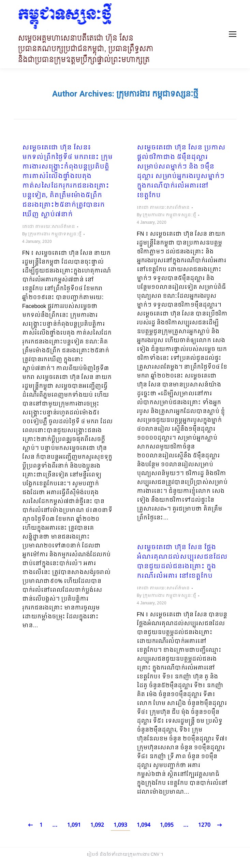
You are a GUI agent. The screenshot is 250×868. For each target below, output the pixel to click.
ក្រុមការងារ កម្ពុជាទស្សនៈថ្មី (157, 94)
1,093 (120, 825)
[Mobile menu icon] (233, 34)
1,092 (97, 825)
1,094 (144, 825)
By (52, 234)
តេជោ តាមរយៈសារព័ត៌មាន (49, 227)
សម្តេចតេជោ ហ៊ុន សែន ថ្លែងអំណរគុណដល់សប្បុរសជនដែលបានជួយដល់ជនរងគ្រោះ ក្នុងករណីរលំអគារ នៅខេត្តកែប (182, 562)
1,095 (167, 825)
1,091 (74, 825)
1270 (204, 825)
